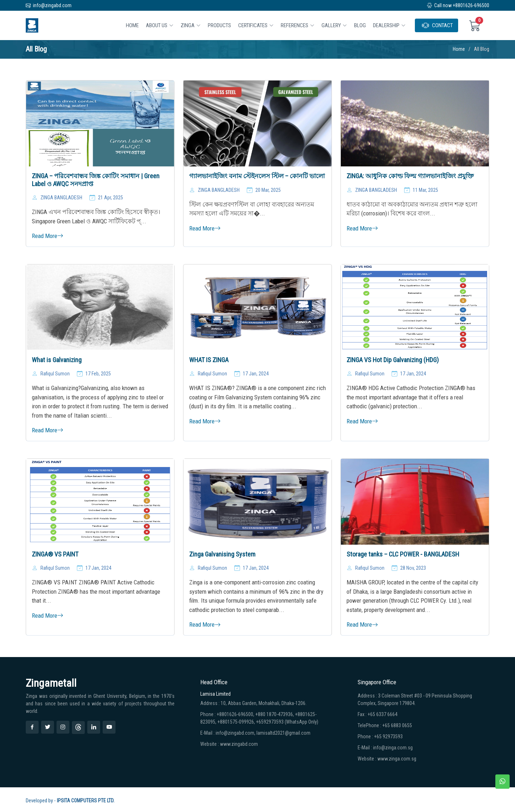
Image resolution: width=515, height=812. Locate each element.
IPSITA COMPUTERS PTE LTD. (86, 801)
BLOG (360, 25)
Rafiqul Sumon (55, 374)
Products (219, 25)
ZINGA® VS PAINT (55, 554)
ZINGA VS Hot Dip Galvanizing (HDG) (393, 360)
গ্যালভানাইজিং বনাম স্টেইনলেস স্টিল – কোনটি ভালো (257, 176)
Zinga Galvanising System (222, 554)
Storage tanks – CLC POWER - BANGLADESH (403, 554)
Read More (48, 236)
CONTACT (437, 25)
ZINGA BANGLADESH (61, 198)
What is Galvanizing (57, 360)
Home (132, 25)
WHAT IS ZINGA (209, 360)
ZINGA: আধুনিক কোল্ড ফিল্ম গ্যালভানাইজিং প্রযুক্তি (410, 176)
